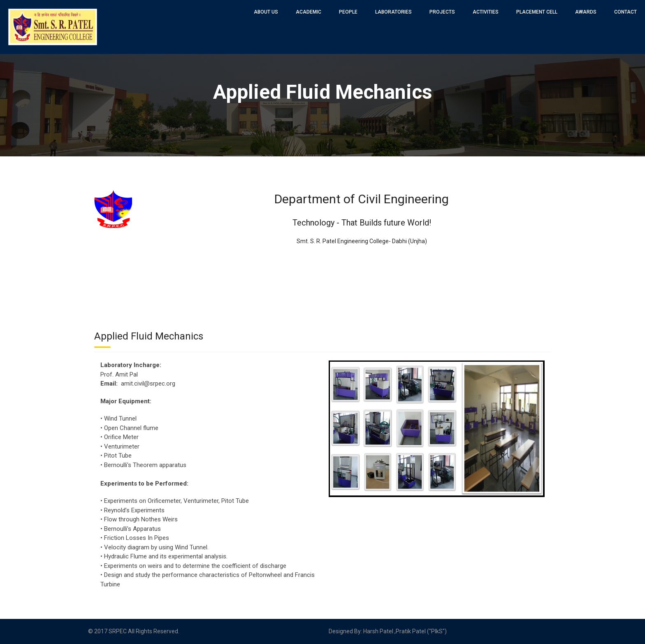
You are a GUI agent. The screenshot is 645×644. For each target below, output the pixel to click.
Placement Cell (537, 12)
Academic (309, 12)
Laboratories (393, 12)
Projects (442, 12)
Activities (486, 12)
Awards (586, 12)
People (348, 12)
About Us (266, 12)
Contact (625, 12)
